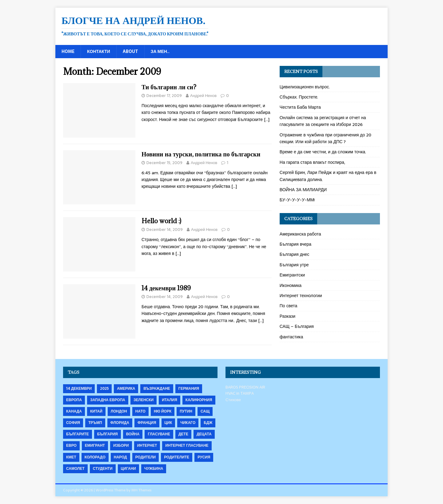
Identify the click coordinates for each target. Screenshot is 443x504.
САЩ (205, 411)
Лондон (119, 411)
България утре (294, 265)
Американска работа (300, 234)
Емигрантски (292, 275)
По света (289, 306)
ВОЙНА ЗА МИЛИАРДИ (303, 190)
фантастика (291, 337)
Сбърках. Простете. (299, 97)
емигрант (95, 446)
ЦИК (168, 423)
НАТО (140, 411)
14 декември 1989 (166, 288)
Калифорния (199, 400)
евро (71, 446)
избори (121, 446)
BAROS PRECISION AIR (245, 387)
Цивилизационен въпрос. (305, 87)
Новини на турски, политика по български (201, 154)
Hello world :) (161, 221)
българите (78, 434)
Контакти (99, 51)
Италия (170, 400)
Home (68, 51)
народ (120, 457)
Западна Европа (108, 400)
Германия (189, 389)
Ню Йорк (163, 411)
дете (183, 434)
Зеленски (144, 400)
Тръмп (95, 423)
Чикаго (188, 423)
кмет (71, 457)
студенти (103, 469)
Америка (126, 389)
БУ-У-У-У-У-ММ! (297, 200)
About (130, 51)
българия (108, 434)
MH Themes (141, 490)
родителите (177, 457)
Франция (147, 423)
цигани (128, 469)
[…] (267, 119)
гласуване (159, 434)
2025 (104, 389)
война (133, 434)
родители (146, 457)
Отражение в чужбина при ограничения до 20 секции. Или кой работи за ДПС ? (326, 138)
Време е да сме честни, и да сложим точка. (323, 152)
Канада (74, 411)
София (73, 423)
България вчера (295, 244)
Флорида (120, 423)
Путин (186, 411)
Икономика (291, 285)
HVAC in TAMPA (240, 393)
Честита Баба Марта (300, 107)
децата (204, 434)
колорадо (95, 457)
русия (204, 457)
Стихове (233, 400)
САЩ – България (297, 326)
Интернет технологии (301, 296)
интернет (147, 446)
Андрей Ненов (203, 96)
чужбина (154, 469)
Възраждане (157, 389)
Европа (74, 400)
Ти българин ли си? (169, 87)
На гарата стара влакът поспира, (312, 162)
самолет (75, 469)
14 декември (79, 389)
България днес (295, 254)
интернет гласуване (187, 446)
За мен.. (160, 51)
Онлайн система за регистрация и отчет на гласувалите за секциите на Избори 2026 (323, 121)
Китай (96, 411)
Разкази (287, 316)
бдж (208, 423)
